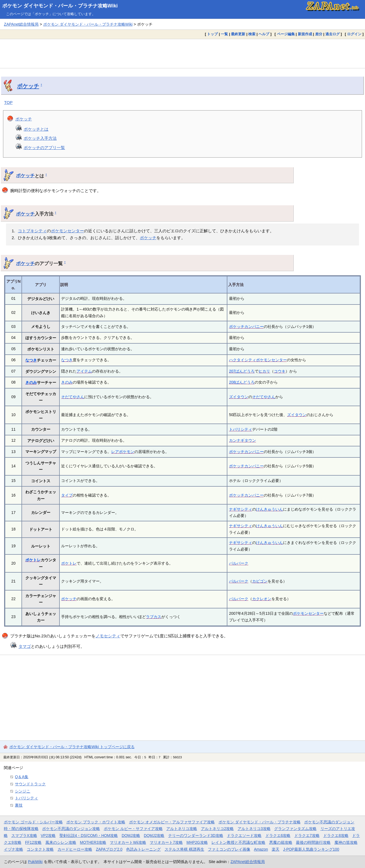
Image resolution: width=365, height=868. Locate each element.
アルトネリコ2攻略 (217, 829)
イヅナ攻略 (13, 849)
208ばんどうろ (242, 382)
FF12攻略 (33, 842)
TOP (8, 102)
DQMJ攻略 (131, 835)
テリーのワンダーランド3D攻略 (196, 835)
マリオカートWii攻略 (128, 842)
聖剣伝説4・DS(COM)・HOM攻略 (89, 835)
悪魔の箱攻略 (281, 842)
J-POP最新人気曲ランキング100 (311, 849)
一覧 (224, 34)
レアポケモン (123, 452)
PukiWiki (35, 862)
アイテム (84, 371)
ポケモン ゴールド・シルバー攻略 (33, 822)
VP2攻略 (48, 835)
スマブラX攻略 (24, 835)
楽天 (276, 849)
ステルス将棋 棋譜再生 (184, 849)
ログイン (354, 34)
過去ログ (333, 34)
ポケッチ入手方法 (40, 138)
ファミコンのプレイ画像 (229, 849)
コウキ (280, 371)
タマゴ (25, 646)
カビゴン (260, 581)
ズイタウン (239, 397)
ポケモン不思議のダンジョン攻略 (71, 829)
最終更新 (238, 34)
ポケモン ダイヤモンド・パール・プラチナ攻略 (260, 822)
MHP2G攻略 (197, 842)
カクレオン (262, 599)
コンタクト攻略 (40, 849)
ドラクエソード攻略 (244, 835)
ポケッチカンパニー (246, 327)
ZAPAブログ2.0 (109, 849)
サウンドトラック (30, 784)
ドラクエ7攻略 (307, 835)
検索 (252, 34)
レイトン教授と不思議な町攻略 (238, 842)
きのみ (31, 382)
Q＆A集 (22, 777)
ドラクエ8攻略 (336, 835)
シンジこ (23, 791)
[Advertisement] (182, 53)
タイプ (67, 495)
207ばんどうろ (242, 371)
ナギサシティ (241, 509)
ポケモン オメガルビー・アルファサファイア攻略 (172, 822)
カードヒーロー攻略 (75, 849)
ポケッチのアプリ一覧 (44, 148)
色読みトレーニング (143, 849)
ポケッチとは (36, 129)
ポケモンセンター (67, 231)
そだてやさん (73, 397)
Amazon (261, 849)
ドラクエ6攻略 (278, 835)
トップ (212, 34)
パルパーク (239, 563)
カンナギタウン (243, 440)
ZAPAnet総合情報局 (21, 24)
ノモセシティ (108, 636)
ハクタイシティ (243, 360)
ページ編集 (286, 34)
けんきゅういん (269, 509)
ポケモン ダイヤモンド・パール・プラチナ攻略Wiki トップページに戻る (72, 747)
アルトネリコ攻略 (182, 829)
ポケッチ (28, 86)
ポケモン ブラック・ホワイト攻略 (96, 822)
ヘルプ (264, 34)
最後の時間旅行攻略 (313, 842)
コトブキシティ (32, 231)
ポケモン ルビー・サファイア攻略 (133, 829)
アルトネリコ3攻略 (254, 829)
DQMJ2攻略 (154, 835)
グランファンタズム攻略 (295, 829)
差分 (319, 34)
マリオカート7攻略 (166, 842)
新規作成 (305, 34)
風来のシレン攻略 (61, 842)
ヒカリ (264, 371)
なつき (31, 360)
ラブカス (154, 617)
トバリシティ (241, 429)
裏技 (19, 805)
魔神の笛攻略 (346, 842)
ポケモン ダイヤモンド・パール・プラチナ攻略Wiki (60, 6)
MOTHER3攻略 (93, 842)
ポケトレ (33, 560)
